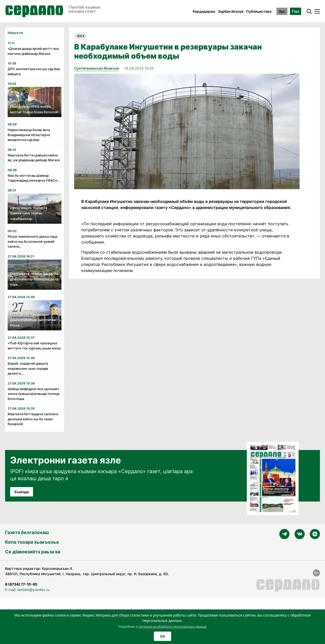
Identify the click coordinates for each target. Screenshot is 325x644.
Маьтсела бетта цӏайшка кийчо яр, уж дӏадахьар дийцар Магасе (34, 158)
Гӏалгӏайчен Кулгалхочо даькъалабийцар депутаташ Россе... (33, 320)
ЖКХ (81, 36)
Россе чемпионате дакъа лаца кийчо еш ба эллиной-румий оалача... (32, 241)
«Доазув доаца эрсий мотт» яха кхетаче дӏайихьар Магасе (33, 51)
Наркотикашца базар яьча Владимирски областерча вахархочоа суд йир (29, 135)
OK (162, 636)
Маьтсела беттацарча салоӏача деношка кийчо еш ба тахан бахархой (33, 419)
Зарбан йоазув (231, 11)
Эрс (282, 11)
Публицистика (259, 11)
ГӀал (296, 11)
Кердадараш (204, 11)
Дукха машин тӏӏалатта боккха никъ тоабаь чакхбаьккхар (29, 213)
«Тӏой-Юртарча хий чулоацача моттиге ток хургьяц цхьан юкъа (34, 346)
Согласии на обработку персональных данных (172, 627)
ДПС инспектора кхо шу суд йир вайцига (34, 71)
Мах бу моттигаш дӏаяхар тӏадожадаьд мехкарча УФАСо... (34, 178)
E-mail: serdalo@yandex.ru (27, 590)
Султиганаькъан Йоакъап (97, 68)
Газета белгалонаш (27, 532)
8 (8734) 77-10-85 (21, 584)
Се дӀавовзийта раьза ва (33, 552)
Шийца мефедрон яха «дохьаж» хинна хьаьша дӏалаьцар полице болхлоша (34, 394)
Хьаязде (22, 492)
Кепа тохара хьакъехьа (32, 542)
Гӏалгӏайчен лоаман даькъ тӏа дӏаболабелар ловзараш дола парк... (34, 279)
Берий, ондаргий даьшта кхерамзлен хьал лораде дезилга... (28, 368)
